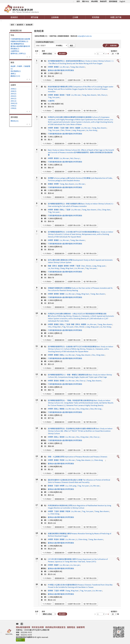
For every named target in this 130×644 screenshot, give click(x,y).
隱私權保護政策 (23, 627)
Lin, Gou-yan (75, 565)
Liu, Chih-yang (71, 486)
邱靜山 (62, 210)
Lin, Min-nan (64, 67)
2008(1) (13, 89)
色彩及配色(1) (16, 71)
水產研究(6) (15, 51)
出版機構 (55, 17)
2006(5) (13, 91)
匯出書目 (62, 53)
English (122, 1)
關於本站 (85, 1)
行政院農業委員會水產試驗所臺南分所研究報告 (65, 134)
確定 (72, 45)
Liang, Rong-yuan (78, 130)
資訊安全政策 (38, 627)
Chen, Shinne (66, 130)
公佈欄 (75, 17)
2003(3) (13, 98)
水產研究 (51, 101)
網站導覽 (94, 1)
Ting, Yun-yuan (54, 97)
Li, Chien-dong (98, 460)
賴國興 (78, 128)
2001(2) (13, 101)
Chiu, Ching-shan (104, 210)
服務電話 (71, 627)
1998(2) (13, 106)
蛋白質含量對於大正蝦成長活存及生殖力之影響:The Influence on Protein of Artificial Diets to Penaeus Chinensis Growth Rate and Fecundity (79, 481)
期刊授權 (34, 17)
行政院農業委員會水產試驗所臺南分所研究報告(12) (20, 40)
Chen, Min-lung (96, 409)
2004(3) (13, 96)
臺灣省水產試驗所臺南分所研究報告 (61, 70)
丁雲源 (68, 95)
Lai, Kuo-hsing (91, 130)
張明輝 (66, 266)
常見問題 (96, 17)
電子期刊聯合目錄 (90, 80)
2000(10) (14, 103)
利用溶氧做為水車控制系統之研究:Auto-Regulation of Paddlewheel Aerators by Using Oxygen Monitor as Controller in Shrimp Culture (80, 507)
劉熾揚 (50, 486)
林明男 (50, 67)
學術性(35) (15, 121)
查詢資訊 (14, 17)
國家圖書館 (113, 1)
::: (73, 1)
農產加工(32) (15, 76)
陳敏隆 (62, 409)
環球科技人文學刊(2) (18, 53)
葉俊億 (62, 95)
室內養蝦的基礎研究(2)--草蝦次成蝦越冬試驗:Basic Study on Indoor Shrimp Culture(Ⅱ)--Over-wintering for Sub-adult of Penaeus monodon (81, 205)
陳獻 (67, 128)
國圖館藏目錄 (60, 80)
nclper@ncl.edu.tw (85, 36)
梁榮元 (72, 128)
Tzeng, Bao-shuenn (77, 67)
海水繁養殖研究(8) (17, 44)
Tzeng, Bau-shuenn (99, 128)
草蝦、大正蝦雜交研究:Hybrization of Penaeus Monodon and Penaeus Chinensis (78, 457)
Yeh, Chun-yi (102, 95)
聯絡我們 (103, 1)
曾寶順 (56, 67)
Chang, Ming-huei (67, 268)
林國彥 (56, 565)
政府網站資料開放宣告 (55, 627)
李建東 (62, 460)
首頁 (78, 1)
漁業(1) (13, 74)
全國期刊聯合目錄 (74, 80)
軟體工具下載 (116, 17)
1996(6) (13, 108)
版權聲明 (81, 627)
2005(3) (13, 94)
